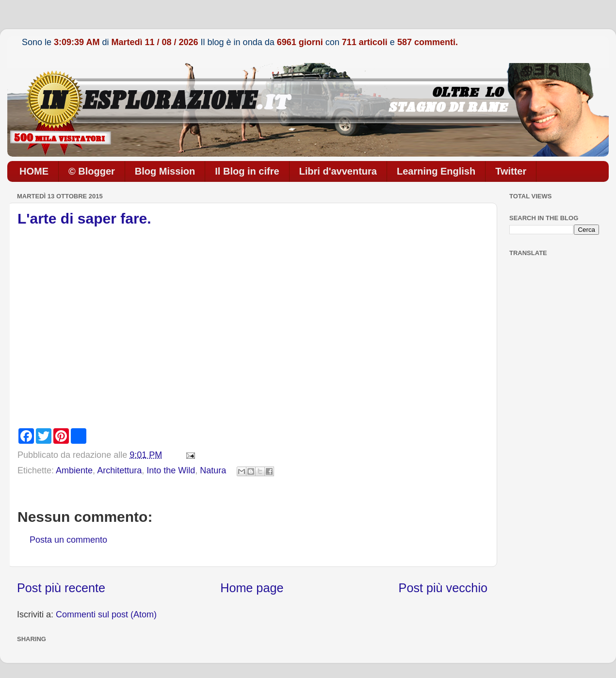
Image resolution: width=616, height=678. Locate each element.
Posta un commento (68, 540)
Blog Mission (165, 171)
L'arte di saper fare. (84, 218)
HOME (34, 171)
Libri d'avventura (338, 171)
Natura (213, 470)
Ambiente (74, 470)
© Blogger (92, 171)
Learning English (436, 171)
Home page (252, 588)
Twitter (511, 171)
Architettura (119, 470)
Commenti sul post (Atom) (106, 614)
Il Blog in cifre (247, 171)
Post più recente (61, 588)
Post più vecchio (443, 588)
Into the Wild (171, 470)
